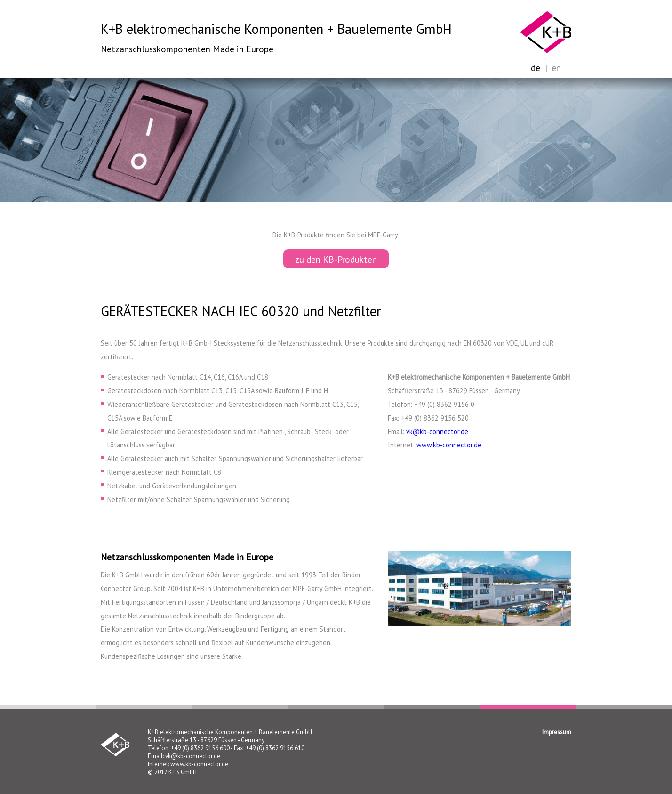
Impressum (557, 732)
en (556, 68)
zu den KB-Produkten (336, 259)
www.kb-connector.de (449, 445)
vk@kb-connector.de (437, 432)
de (536, 68)
